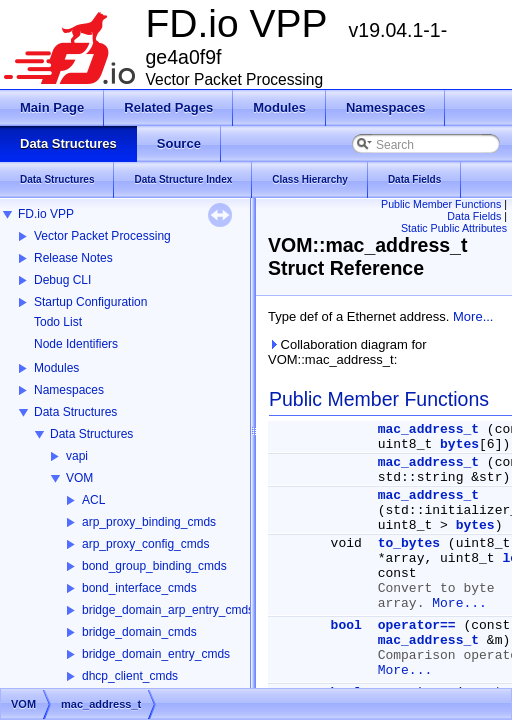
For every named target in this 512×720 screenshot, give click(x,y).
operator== (417, 625)
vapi (77, 456)
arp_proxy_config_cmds (145, 544)
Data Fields (474, 216)
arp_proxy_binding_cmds (149, 522)
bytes (459, 444)
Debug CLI (62, 280)
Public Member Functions (441, 204)
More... (473, 316)
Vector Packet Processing (102, 236)
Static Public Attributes (454, 228)
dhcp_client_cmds (130, 676)
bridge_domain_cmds (139, 632)
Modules (56, 368)
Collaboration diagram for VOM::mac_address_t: (347, 352)
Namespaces (69, 390)
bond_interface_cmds (139, 588)
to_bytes (409, 543)
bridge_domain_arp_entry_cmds (168, 610)
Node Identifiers (76, 344)
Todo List (58, 322)
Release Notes (73, 258)
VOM (79, 478)
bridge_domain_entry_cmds (156, 654)
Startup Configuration (90, 302)
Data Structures (75, 412)
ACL (93, 500)
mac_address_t (428, 429)
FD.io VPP (46, 214)
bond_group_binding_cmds (154, 566)
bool (346, 625)
